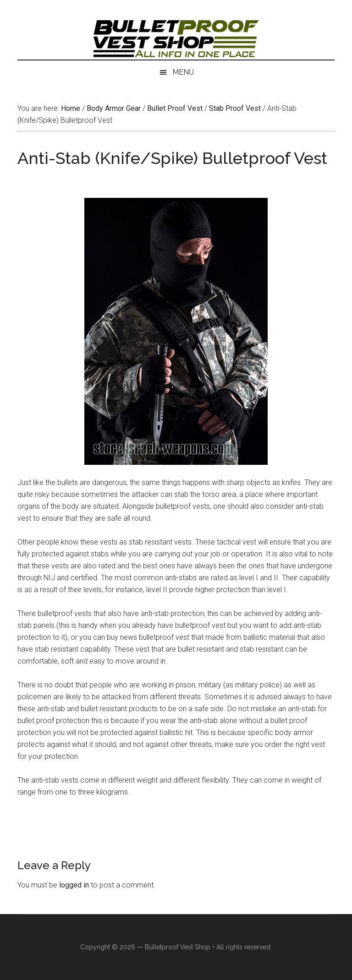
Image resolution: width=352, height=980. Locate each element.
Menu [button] (183, 72)
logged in (74, 885)
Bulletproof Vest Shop (178, 947)
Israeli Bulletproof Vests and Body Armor (176, 39)
